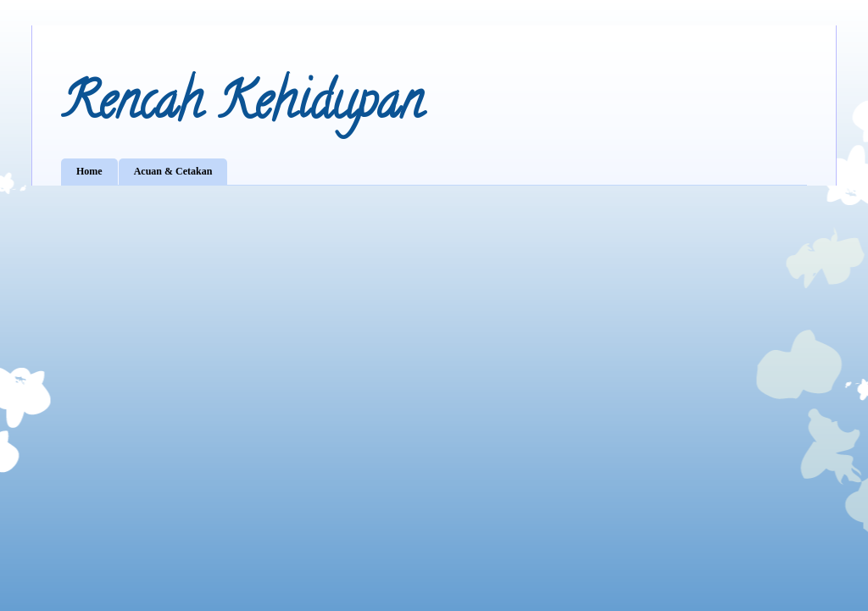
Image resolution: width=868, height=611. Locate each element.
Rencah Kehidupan (242, 107)
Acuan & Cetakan (173, 171)
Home (89, 171)
